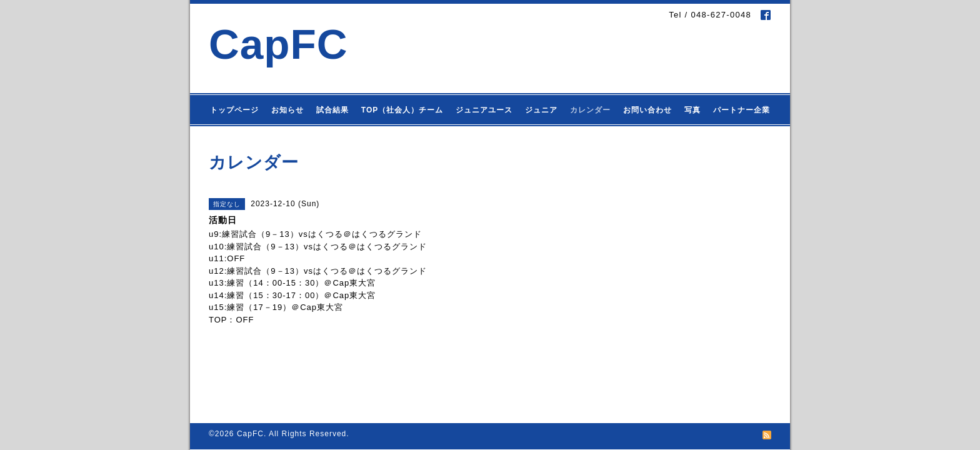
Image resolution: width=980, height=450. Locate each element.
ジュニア (541, 110)
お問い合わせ (647, 110)
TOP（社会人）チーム (402, 110)
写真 (692, 110)
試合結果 (332, 110)
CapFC (278, 44)
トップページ (234, 110)
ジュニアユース (484, 110)
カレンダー (590, 110)
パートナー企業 (742, 110)
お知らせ (287, 110)
